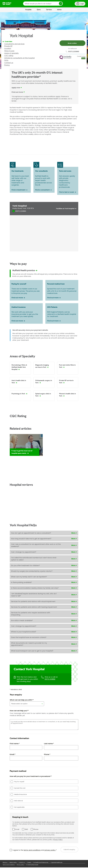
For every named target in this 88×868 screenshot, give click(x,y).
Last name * (49, 744)
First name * (15, 744)
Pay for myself (17, 782)
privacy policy (50, 851)
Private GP (8, 46)
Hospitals (28, 10)
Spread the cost (18, 789)
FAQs (6, 60)
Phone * (47, 755)
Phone (36, 830)
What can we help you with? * (22, 700)
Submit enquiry (69, 850)
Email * (13, 755)
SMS (26, 830)
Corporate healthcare (56, 863)
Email (17, 830)
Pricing (7, 65)
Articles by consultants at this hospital (19, 58)
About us (5, 863)
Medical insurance (19, 795)
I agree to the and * (35, 851)
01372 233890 (50, 680)
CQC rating (9, 56)
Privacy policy (21, 865)
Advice (59, 10)
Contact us (9, 63)
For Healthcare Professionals (41, 863)
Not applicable (18, 808)
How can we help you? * (19, 711)
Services (49, 10)
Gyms (39, 10)
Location (8, 48)
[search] (43, 4)
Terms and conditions (9, 865)
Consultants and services (14, 44)
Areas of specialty (11, 53)
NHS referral (17, 801)
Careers (29, 863)
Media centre (13, 863)
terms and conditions (32, 851)
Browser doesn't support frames (44, 142)
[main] (44, 436)
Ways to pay (9, 51)
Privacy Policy (58, 840)
